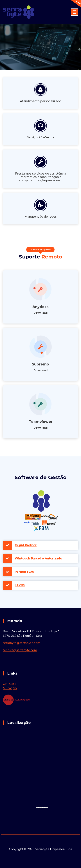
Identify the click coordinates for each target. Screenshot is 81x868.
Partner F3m (24, 572)
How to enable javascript (45, 807)
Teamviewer (41, 422)
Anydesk (41, 307)
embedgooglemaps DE (40, 807)
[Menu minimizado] (75, 12)
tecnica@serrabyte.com (20, 650)
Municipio (10, 688)
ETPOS (20, 585)
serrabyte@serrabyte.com (22, 643)
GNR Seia (10, 684)
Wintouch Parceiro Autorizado (38, 558)
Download (40, 313)
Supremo (40, 364)
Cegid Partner (26, 545)
